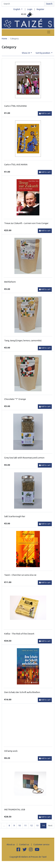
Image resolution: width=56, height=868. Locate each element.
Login (30, 9)
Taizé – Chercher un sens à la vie (20, 575)
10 (19, 826)
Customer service (41, 845)
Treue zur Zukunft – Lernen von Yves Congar (26, 223)
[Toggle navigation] (49, 32)
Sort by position (43, 53)
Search (49, 4)
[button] (27, 14)
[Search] (23, 4)
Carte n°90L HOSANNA (15, 106)
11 (25, 826)
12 (31, 826)
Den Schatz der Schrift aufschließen (22, 692)
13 (37, 826)
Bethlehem (10, 282)
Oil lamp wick (11, 751)
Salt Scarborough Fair (15, 516)
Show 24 (26, 53)
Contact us (24, 845)
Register (40, 9)
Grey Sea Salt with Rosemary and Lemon (24, 458)
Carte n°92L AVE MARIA (16, 164)
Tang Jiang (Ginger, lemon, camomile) (23, 340)
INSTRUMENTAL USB (15, 810)
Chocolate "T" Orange (15, 399)
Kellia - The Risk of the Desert (19, 634)
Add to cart (45, 113)
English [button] (17, 9)
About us (11, 845)
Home (4, 39)
